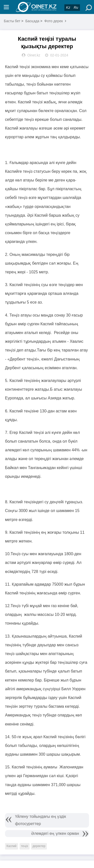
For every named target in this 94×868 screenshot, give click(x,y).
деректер (39, 846)
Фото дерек (54, 21)
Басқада (32, 21)
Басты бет (12, 21)
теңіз (25, 846)
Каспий (12, 846)
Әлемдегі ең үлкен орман (55, 833)
